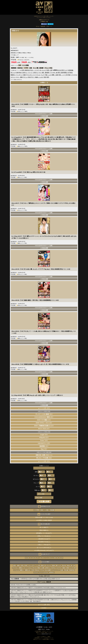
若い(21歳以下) (44, 527)
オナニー (13, 77)
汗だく (33, 77)
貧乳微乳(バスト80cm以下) (44, 533)
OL (31, 75)
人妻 (51, 70)
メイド (34, 75)
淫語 (45, 77)
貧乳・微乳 (17, 566)
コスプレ (59, 568)
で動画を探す (44, 429)
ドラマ (51, 73)
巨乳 (23, 70)
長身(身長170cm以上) (44, 542)
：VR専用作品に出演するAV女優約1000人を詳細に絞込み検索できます (35, 579)
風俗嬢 (52, 510)
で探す (44, 414)
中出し (32, 70)
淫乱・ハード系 (63, 75)
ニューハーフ (55, 570)
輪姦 (37, 77)
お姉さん (25, 73)
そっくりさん (28, 568)
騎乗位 (65, 73)
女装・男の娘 (64, 570)
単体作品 (20, 68)
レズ (71, 568)
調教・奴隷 (55, 75)
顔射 (18, 73)
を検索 (44, 458)
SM (75, 568)
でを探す (44, 417)
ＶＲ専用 (37, 510)
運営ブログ (42, 629)
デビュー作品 (48, 68)
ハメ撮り (47, 510)
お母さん (36, 73)
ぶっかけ (41, 77)
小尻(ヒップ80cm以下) (44, 545)
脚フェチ (58, 566)
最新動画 (14, 68)
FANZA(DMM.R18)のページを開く (44, 114)
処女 (68, 566)
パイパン (30, 73)
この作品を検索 (44, 116)
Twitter (48, 629)
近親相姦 (71, 70)
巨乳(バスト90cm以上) (44, 536)
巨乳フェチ (65, 70)
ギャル (38, 75)
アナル (28, 75)
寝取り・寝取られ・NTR (27, 570)
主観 (31, 68)
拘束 (69, 75)
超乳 (59, 73)
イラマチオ (74, 75)
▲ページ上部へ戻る (44, 408)
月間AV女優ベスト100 (44, 517)
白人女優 (48, 570)
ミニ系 (38, 566)
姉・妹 (55, 73)
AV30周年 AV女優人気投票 (44, 520)
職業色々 (13, 75)
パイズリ (37, 70)
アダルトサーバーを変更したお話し (26, 585)
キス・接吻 (19, 77)
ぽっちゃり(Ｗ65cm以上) (44, 548)
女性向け (52, 572)
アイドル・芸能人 (18, 568)
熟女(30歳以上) (44, 530)
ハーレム (16, 570)
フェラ (42, 75)
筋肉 (53, 566)
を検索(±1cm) (44, 455)
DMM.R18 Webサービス (46, 634)
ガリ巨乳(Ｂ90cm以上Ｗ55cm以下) (44, 550)
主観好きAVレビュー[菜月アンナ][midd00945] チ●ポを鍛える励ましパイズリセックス (41, 588)
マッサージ (19, 75)
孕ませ (37, 570)
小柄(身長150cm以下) (44, 539)
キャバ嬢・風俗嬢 (38, 68)
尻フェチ (13, 73)
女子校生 (70, 73)
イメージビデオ (43, 572)
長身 (42, 566)
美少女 (59, 70)
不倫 (46, 75)
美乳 (48, 77)
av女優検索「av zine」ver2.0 (44, 627)
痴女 (64, 568)
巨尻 (48, 70)
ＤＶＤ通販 (25, 65)
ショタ (50, 75)
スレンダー (32, 566)
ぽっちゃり (43, 70)
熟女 (20, 73)
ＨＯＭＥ (44, 608)
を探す (44, 438)
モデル (53, 568)
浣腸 (24, 75)
